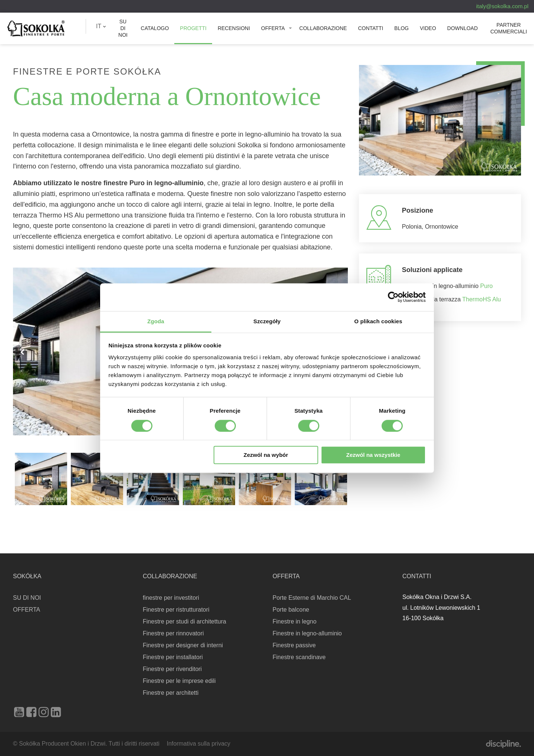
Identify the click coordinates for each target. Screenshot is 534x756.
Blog (401, 28)
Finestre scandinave (299, 657)
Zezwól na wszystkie (373, 455)
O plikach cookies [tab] (378, 321)
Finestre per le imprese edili (179, 681)
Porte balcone (291, 610)
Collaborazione (323, 28)
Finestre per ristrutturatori (176, 610)
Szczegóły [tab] (267, 321)
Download (462, 28)
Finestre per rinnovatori (173, 633)
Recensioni (234, 28)
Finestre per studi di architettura (184, 621)
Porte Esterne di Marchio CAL (312, 598)
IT (101, 26)
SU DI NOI (123, 28)
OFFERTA (273, 28)
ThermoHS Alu (482, 299)
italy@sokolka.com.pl (502, 6)
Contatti (370, 28)
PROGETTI (193, 28)
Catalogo (155, 28)
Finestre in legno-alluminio (307, 633)
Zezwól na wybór (266, 455)
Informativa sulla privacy (198, 744)
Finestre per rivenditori (172, 669)
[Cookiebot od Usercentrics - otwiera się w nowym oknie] (393, 297)
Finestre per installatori (173, 657)
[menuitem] (101, 26)
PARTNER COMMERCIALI (509, 28)
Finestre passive (294, 645)
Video (428, 28)
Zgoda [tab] (156, 321)
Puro (487, 286)
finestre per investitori (171, 598)
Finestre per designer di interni (183, 645)
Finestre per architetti (171, 693)
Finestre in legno (294, 621)
